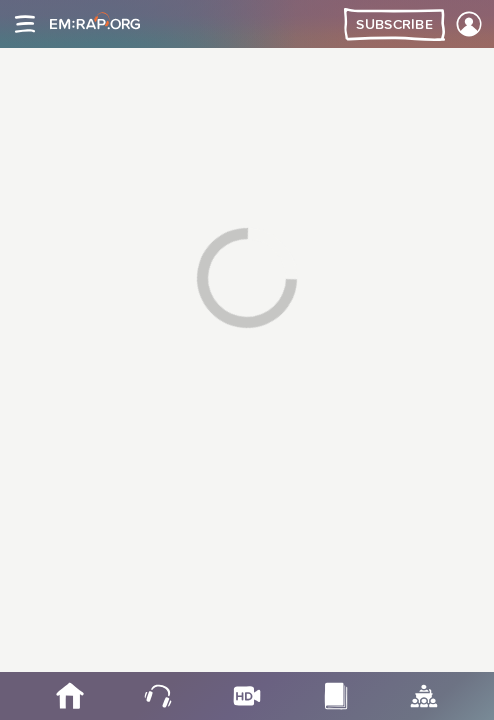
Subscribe (394, 25)
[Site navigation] (25, 24)
